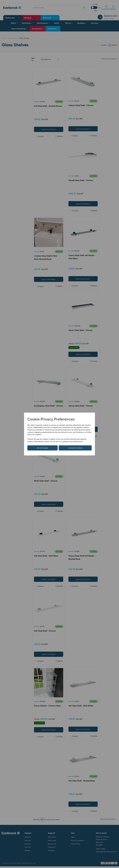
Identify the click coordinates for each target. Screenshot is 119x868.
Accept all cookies (75, 448)
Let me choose (42, 448)
